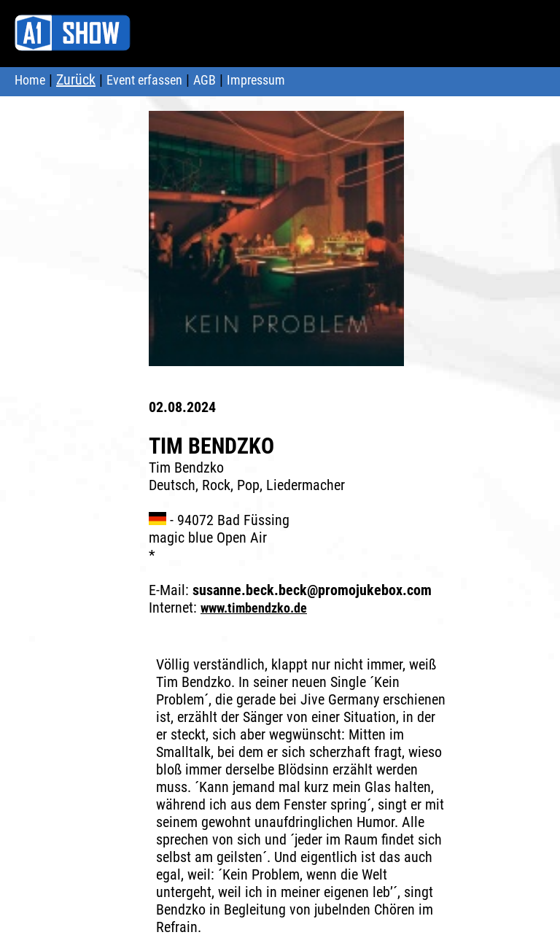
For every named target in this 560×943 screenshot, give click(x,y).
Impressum (256, 80)
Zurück (76, 79)
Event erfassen (144, 80)
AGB (205, 80)
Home (30, 80)
